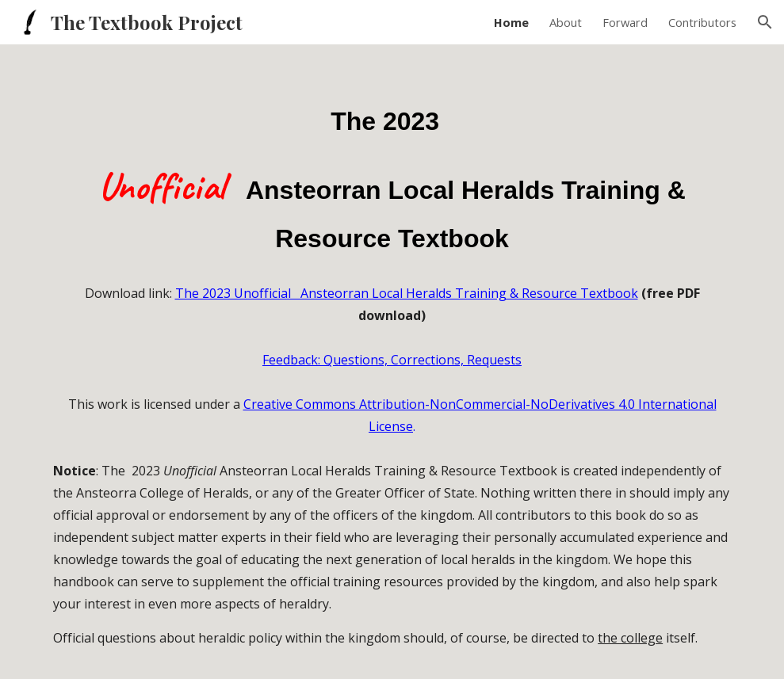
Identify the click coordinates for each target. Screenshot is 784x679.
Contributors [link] (702, 22)
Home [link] (511, 22)
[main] (392, 167)
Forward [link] (625, 22)
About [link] (566, 22)
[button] (765, 22)
